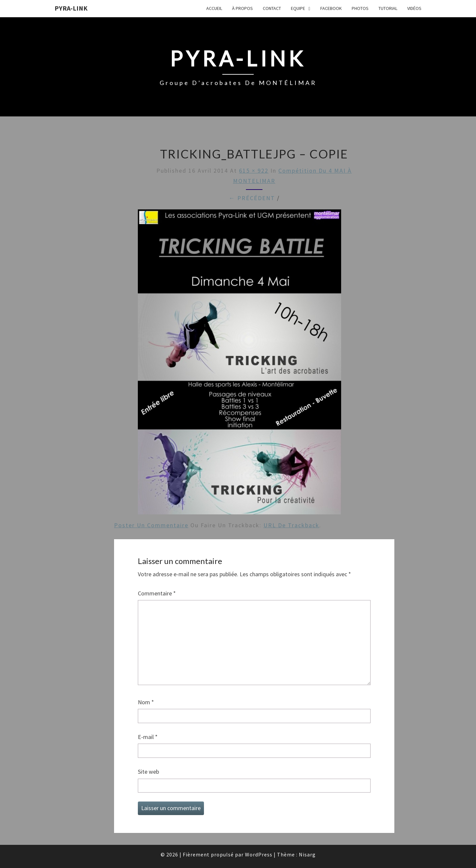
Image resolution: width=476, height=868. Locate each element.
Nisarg (307, 854)
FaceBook (331, 8)
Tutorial (388, 8)
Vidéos (414, 8)
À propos (242, 8)
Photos (360, 8)
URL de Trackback (291, 525)
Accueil (214, 8)
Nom (146, 702)
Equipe (298, 8)
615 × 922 (254, 171)
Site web (148, 772)
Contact (272, 8)
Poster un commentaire (151, 525)
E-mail (148, 737)
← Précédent (252, 198)
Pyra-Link (71, 8)
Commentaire (157, 593)
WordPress (259, 854)
